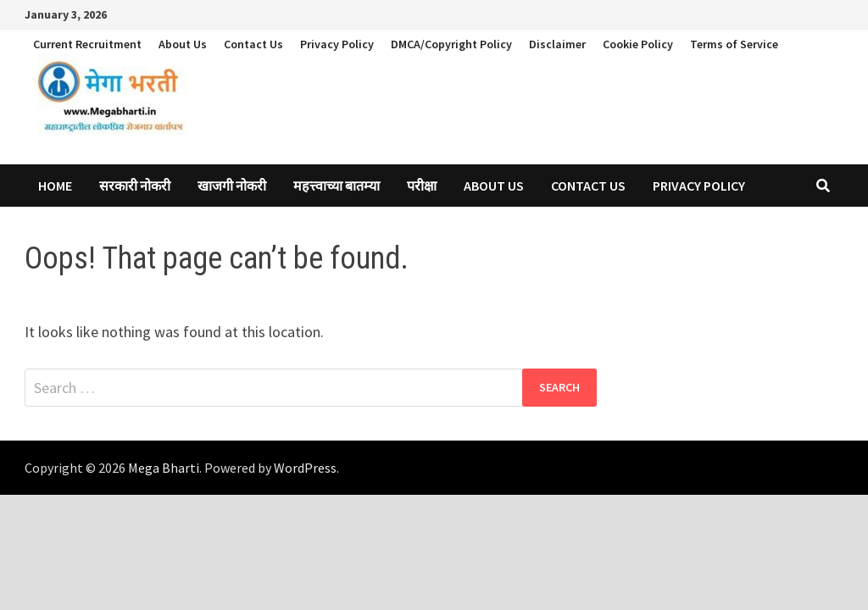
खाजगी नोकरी (232, 186)
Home (55, 186)
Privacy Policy (337, 44)
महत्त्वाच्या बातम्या (337, 186)
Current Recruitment (87, 44)
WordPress (305, 468)
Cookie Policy (638, 44)
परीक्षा (422, 186)
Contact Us (253, 44)
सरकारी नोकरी (135, 186)
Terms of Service (734, 44)
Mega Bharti (164, 468)
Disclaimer (557, 44)
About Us (183, 44)
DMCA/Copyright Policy (451, 44)
